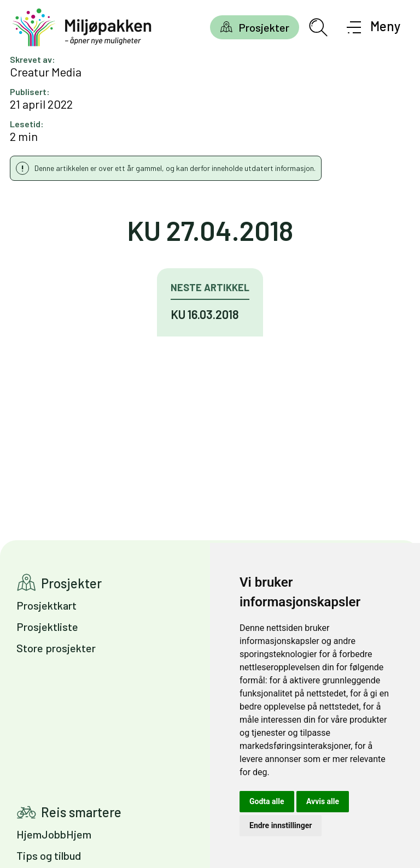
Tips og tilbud (49, 855)
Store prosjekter (56, 648)
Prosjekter (264, 27)
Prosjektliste (47, 627)
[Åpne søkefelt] (318, 27)
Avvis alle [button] (323, 801)
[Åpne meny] (374, 27)
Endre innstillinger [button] (281, 825)
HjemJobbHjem (54, 834)
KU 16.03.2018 (205, 314)
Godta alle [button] (267, 801)
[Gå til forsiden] (82, 28)
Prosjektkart (46, 605)
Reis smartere (81, 812)
